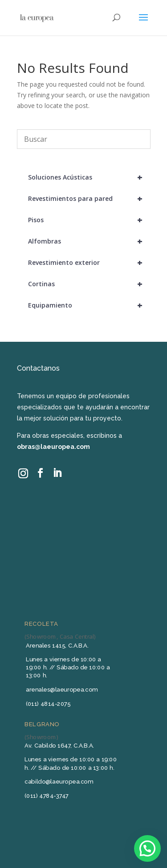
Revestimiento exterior (89, 263)
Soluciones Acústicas (89, 177)
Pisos (89, 220)
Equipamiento (89, 305)
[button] (147, 848)
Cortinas (89, 284)
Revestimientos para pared (89, 199)
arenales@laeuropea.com (62, 689)
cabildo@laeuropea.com (59, 781)
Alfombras (89, 241)
